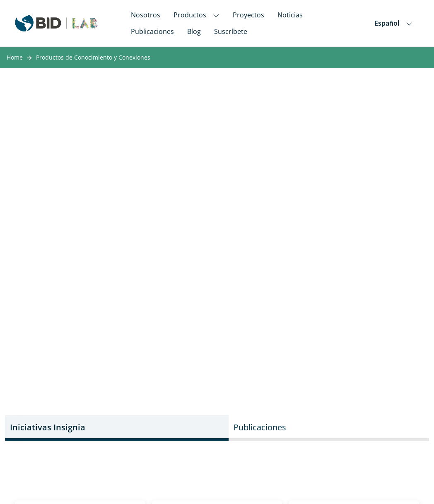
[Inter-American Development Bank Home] (56, 23)
